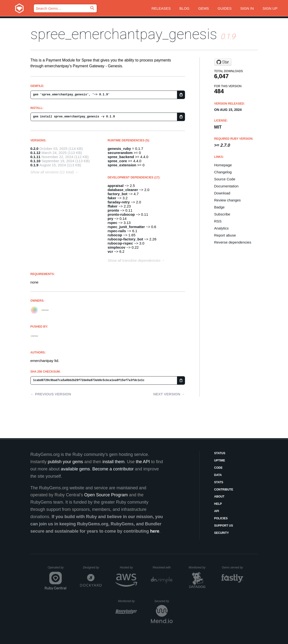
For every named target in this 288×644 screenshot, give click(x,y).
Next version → (169, 394)
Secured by (163, 601)
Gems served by (233, 567)
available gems (75, 469)
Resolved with (162, 567)
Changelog (223, 172)
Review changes (228, 200)
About (219, 497)
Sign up (270, 8)
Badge (219, 207)
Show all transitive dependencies (134, 260)
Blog (185, 8)
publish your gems (66, 462)
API (217, 511)
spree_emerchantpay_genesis (124, 34)
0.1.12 (36, 153)
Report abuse (225, 235)
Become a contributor (113, 469)
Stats (219, 482)
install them (114, 462)
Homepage (223, 165)
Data (218, 475)
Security (222, 533)
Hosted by (128, 567)
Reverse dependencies (233, 242)
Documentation (226, 186)
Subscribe (222, 214)
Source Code (225, 179)
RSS (218, 221)
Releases (161, 8)
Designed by (92, 567)
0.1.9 (34, 165)
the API (143, 462)
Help (218, 504)
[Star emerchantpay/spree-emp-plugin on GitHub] (223, 62)
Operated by (57, 569)
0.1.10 (36, 161)
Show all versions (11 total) (52, 172)
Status (220, 453)
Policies (221, 518)
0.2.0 (34, 149)
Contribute (224, 490)
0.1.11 (36, 157)
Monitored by (198, 567)
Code (218, 468)
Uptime (220, 460)
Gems (204, 8)
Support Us (224, 526)
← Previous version (51, 394)
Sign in (247, 8)
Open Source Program (106, 495)
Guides (225, 8)
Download (222, 193)
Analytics (222, 228)
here (155, 531)
